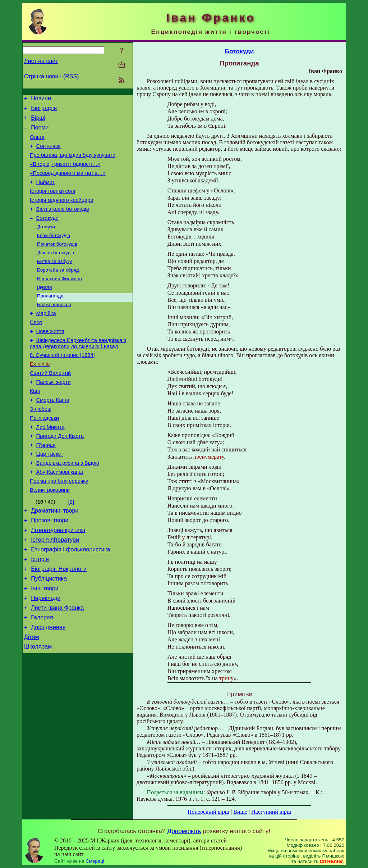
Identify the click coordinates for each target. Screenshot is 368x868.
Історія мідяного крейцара (62, 213)
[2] (71, 546)
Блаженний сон (54, 327)
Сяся (36, 347)
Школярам (38, 707)
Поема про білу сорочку (59, 524)
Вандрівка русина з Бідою (68, 504)
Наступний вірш (271, 812)
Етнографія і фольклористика (71, 599)
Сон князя (49, 153)
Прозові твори (50, 566)
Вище (240, 812)
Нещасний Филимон (59, 299)
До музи (46, 243)
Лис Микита (50, 463)
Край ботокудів (54, 252)
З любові (41, 443)
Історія (40, 610)
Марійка (46, 337)
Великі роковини (50, 534)
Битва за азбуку (54, 280)
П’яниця (46, 483)
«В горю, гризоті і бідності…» (65, 173)
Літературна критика (58, 577)
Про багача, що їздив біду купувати (73, 163)
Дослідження (48, 685)
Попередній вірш (208, 812)
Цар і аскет (50, 494)
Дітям (31, 696)
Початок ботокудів (57, 261)
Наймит (46, 193)
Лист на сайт (41, 61)
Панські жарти (54, 413)
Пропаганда (50, 317)
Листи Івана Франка (57, 664)
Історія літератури (55, 588)
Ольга (37, 142)
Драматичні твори (55, 556)
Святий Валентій (50, 403)
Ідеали (45, 308)
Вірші (38, 121)
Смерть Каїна (53, 433)
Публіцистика (49, 631)
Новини (41, 99)
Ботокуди (47, 233)
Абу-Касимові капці (60, 514)
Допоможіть (184, 831)
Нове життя (50, 357)
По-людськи (44, 453)
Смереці (95, 861)
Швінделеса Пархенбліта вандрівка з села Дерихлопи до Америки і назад (78, 370)
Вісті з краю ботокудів (63, 223)
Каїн (35, 423)
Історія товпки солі (52, 203)
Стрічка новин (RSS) (51, 76)
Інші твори (45, 642)
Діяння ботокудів (56, 271)
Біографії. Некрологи (59, 620)
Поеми (40, 132)
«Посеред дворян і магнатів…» (68, 183)
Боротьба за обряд (58, 289)
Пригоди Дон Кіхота (60, 473)
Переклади (46, 653)
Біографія (44, 110)
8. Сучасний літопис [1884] (62, 383)
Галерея (42, 674)
